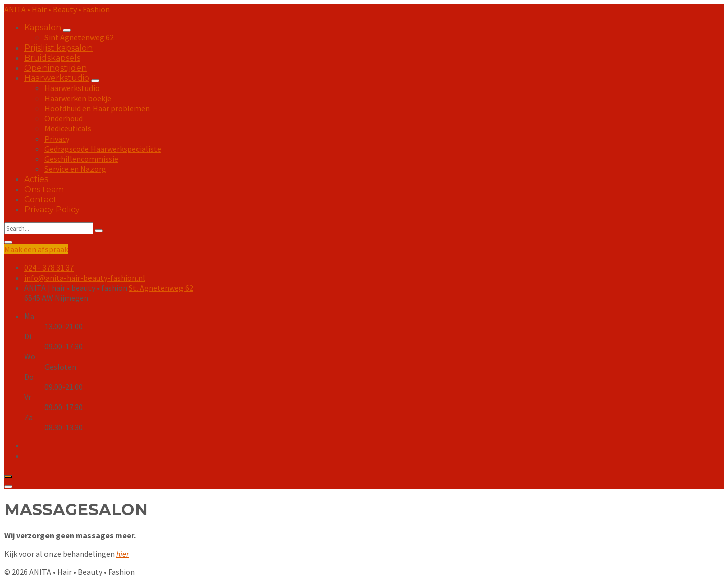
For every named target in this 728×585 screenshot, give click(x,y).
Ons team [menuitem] (44, 189)
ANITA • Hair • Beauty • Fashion (57, 9)
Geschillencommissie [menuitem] (81, 159)
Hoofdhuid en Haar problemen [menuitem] (97, 108)
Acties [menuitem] (36, 179)
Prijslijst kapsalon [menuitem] (58, 48)
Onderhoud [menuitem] (64, 118)
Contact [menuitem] (40, 199)
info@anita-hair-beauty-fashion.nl (85, 278)
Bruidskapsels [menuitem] (52, 58)
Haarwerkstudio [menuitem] (57, 78)
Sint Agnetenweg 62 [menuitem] (79, 37)
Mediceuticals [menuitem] (68, 128)
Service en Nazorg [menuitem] (75, 169)
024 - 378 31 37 (49, 267)
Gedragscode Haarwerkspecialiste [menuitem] (103, 149)
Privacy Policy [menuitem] (52, 210)
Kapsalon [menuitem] (43, 28)
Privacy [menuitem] (57, 139)
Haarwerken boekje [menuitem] (78, 98)
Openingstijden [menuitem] (56, 68)
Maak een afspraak (36, 249)
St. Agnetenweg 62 (161, 288)
